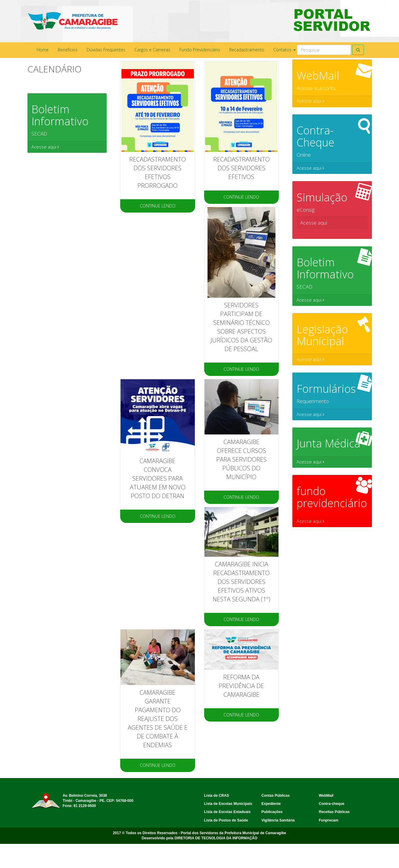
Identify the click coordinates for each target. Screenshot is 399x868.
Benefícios (68, 50)
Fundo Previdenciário (200, 50)
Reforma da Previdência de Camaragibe (241, 686)
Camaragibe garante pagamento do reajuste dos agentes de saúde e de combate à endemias (158, 719)
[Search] (324, 50)
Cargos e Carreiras (152, 50)
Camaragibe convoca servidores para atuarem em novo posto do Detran (158, 478)
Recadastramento (247, 50)
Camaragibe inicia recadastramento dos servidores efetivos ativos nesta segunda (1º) (241, 582)
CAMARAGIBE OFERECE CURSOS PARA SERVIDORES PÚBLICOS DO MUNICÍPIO (241, 459)
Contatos (285, 50)
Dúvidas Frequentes (106, 50)
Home (43, 50)
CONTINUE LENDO (158, 206)
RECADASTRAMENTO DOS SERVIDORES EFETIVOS (241, 168)
